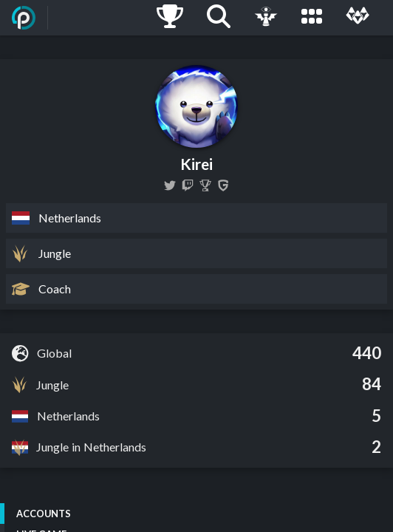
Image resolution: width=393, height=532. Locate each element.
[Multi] (358, 18)
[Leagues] (312, 18)
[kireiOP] (188, 185)
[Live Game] (266, 18)
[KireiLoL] (170, 185)
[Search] (219, 18)
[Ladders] (170, 18)
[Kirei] (205, 185)
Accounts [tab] (44, 514)
